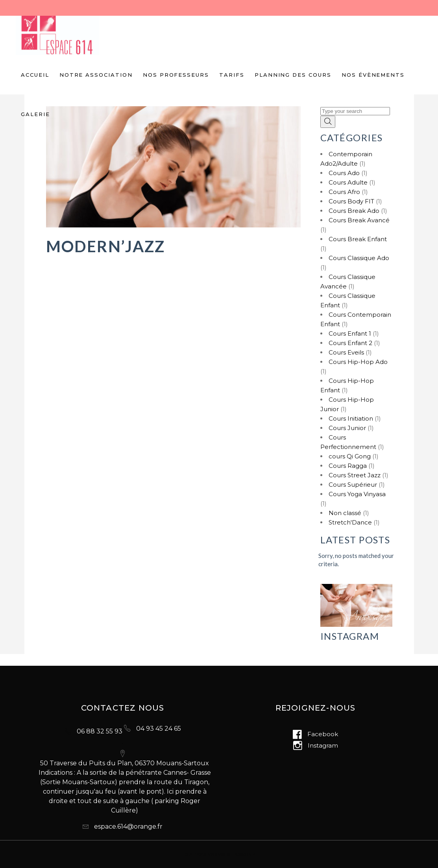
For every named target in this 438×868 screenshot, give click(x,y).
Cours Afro (344, 192)
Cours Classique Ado (359, 258)
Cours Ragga (348, 466)
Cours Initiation (351, 418)
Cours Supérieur (353, 485)
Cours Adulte (348, 182)
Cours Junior (347, 428)
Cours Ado (344, 173)
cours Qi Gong (350, 456)
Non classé (345, 513)
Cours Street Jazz (355, 475)
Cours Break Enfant (358, 239)
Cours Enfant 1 (350, 333)
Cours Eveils (346, 352)
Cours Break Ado (354, 211)
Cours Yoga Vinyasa (357, 494)
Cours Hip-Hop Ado (358, 362)
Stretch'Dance (350, 522)
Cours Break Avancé (359, 220)
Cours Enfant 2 (350, 343)
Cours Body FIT (351, 201)
